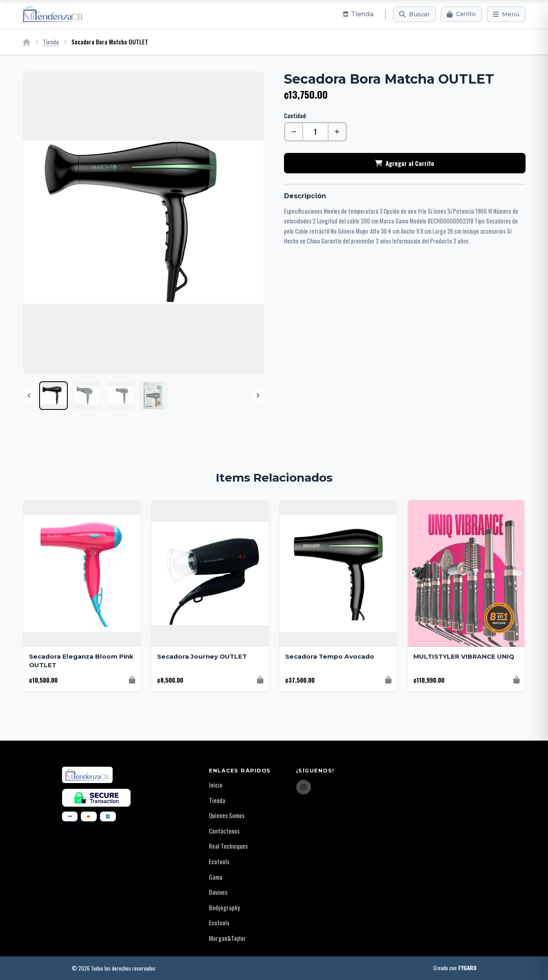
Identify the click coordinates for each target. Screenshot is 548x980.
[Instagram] (304, 787)
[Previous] (29, 396)
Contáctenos (224, 831)
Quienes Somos (227, 815)
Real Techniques (228, 846)
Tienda (51, 42)
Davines (218, 892)
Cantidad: (296, 116)
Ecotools (219, 861)
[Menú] (506, 14)
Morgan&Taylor (227, 938)
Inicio (216, 785)
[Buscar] (414, 14)
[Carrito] (461, 14)
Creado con (455, 968)
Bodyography (224, 907)
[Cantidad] (315, 132)
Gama (216, 877)
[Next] (258, 396)
